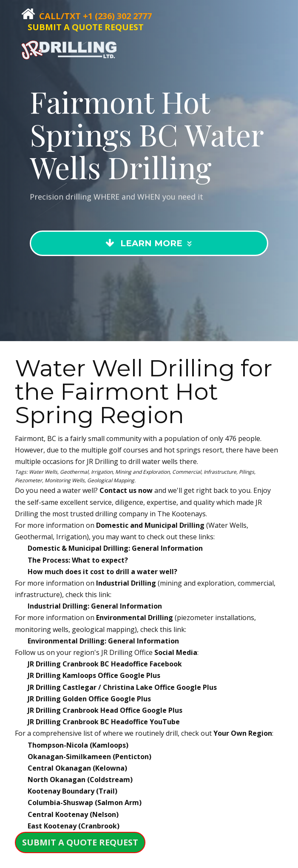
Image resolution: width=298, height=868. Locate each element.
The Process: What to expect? (78, 560)
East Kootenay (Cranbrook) (74, 826)
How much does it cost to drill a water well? (102, 572)
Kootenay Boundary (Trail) (72, 791)
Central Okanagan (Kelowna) (77, 768)
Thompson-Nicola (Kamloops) (78, 745)
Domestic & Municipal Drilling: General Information (115, 548)
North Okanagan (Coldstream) (80, 780)
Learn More (150, 266)
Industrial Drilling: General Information (95, 606)
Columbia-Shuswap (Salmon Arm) (85, 803)
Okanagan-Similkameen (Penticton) (89, 757)
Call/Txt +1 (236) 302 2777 (95, 16)
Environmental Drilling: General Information (103, 641)
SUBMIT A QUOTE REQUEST (86, 27)
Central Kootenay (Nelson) (73, 814)
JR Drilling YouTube (104, 722)
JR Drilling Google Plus (94, 675)
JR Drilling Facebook (105, 664)
